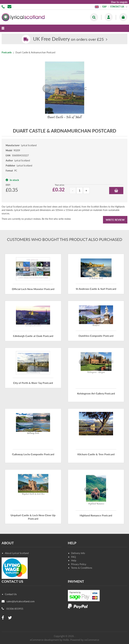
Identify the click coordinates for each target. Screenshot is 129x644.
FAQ (73, 557)
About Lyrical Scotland (17, 553)
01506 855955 (4, 7)
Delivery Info (78, 553)
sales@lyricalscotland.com (20, 601)
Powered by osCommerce (85, 640)
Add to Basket (116, 191)
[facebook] (3, 618)
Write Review (115, 220)
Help (74, 560)
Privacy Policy (79, 564)
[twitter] (10, 618)
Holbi (66, 640)
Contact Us (11, 594)
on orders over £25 (68, 39)
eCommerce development (44, 640)
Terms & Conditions (82, 568)
